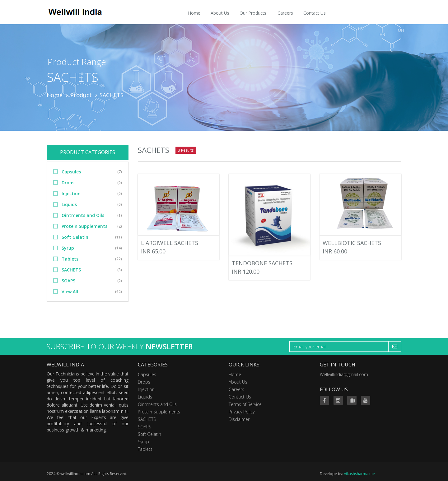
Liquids (69, 204)
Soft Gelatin (75, 237)
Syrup (68, 248)
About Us (220, 13)
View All (70, 292)
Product (81, 95)
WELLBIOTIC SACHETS (352, 243)
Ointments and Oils (83, 215)
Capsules (71, 172)
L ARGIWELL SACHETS (170, 243)
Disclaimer (239, 419)
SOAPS (68, 281)
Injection (71, 193)
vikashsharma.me (359, 474)
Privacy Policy (242, 412)
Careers (285, 13)
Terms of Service (245, 404)
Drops (68, 183)
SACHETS (71, 270)
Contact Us (315, 13)
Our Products (253, 13)
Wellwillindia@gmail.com (344, 374)
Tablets (70, 259)
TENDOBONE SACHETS (262, 263)
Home (194, 13)
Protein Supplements (84, 226)
